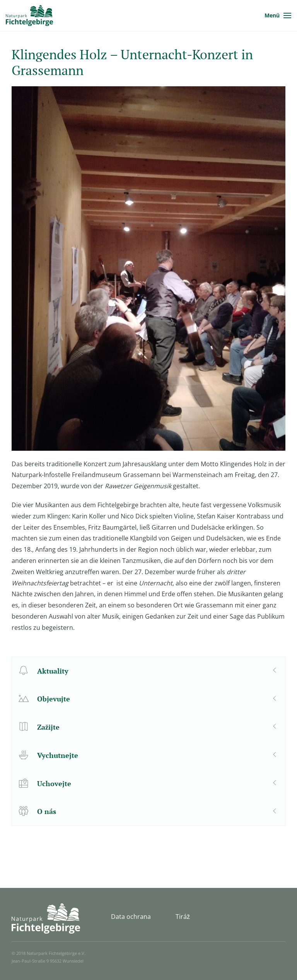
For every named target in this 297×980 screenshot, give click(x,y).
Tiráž (183, 917)
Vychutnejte (58, 755)
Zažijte (48, 727)
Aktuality (53, 671)
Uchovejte (54, 783)
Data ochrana (131, 917)
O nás (47, 811)
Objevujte (54, 699)
